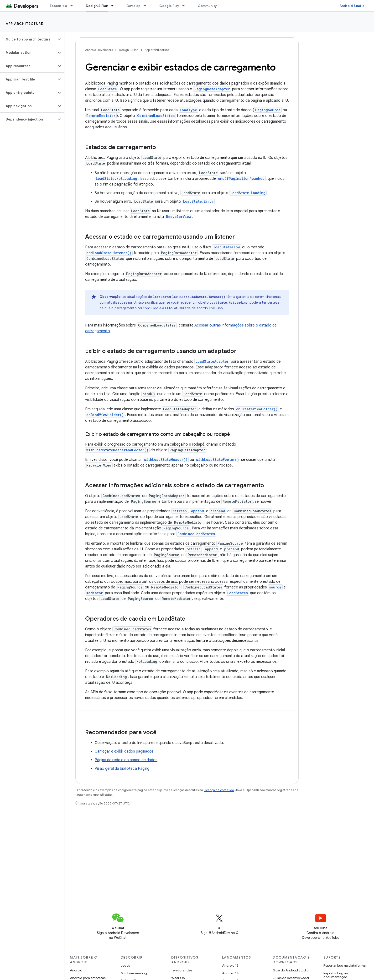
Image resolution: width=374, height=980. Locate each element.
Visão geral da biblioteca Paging (122, 769)
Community (207, 6)
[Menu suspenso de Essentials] (74, 6)
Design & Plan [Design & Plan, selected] (97, 6)
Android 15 (230, 965)
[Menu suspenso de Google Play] (186, 6)
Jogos (125, 965)
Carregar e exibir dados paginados (124, 751)
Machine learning (134, 973)
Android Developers (99, 50)
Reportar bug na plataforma (345, 965)
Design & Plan (129, 50)
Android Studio (352, 6)
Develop (134, 6)
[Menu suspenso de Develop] (147, 6)
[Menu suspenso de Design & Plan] (114, 6)
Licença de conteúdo (219, 790)
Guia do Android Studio (291, 970)
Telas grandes (182, 970)
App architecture (24, 24)
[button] (28, 39)
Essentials (59, 6)
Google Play (169, 6)
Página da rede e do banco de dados (126, 760)
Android (76, 970)
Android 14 (230, 973)
